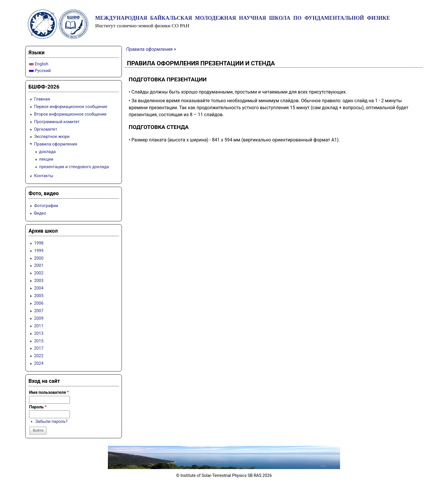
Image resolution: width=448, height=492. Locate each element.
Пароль (38, 407)
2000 (39, 258)
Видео (40, 213)
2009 (39, 318)
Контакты (44, 176)
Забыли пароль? (52, 422)
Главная (42, 99)
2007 (39, 311)
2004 (39, 288)
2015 (39, 341)
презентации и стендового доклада (74, 167)
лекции (46, 159)
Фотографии (46, 206)
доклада (47, 152)
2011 (39, 326)
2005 (39, 296)
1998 (39, 243)
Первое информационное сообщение (71, 107)
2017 (39, 348)
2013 (39, 334)
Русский (40, 71)
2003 (39, 281)
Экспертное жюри (52, 137)
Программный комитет (57, 122)
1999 (39, 251)
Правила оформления (149, 49)
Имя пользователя (49, 393)
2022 (39, 356)
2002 (39, 273)
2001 (39, 266)
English (39, 64)
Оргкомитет (46, 129)
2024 (39, 363)
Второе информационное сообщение (70, 114)
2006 (39, 303)
